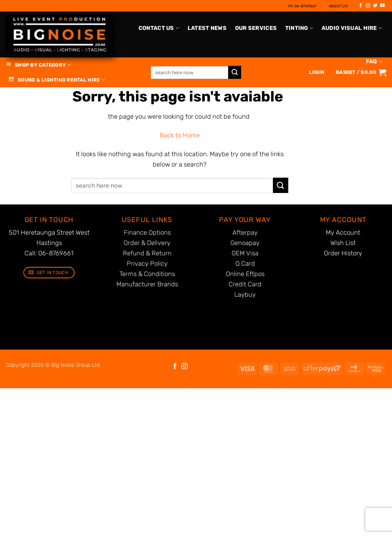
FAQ (374, 61)
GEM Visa (245, 253)
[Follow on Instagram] (368, 6)
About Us (338, 6)
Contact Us (159, 28)
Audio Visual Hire (352, 28)
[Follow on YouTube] (382, 6)
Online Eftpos (245, 274)
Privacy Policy (147, 263)
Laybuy (245, 294)
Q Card (245, 263)
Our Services (256, 28)
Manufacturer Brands (147, 284)
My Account (343, 232)
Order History (343, 253)
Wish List (343, 243)
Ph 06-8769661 (302, 6)
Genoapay (245, 243)
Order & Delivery (147, 243)
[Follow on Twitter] (375, 6)
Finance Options (147, 232)
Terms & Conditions (147, 274)
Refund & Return (147, 253)
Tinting (299, 28)
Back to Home (180, 135)
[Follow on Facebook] (361, 6)
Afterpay (245, 232)
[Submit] (281, 185)
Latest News (207, 28)
